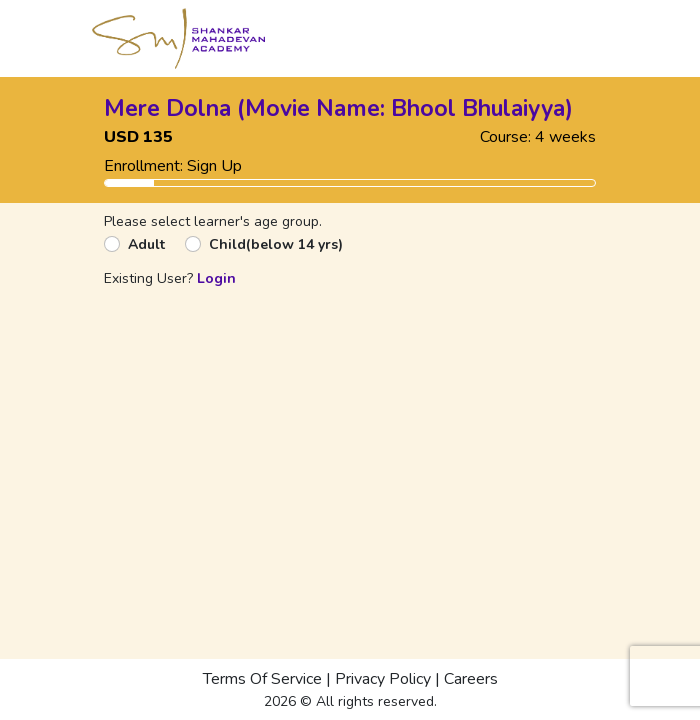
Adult (146, 244)
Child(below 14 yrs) (276, 244)
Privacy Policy (383, 679)
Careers (471, 679)
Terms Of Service (262, 679)
